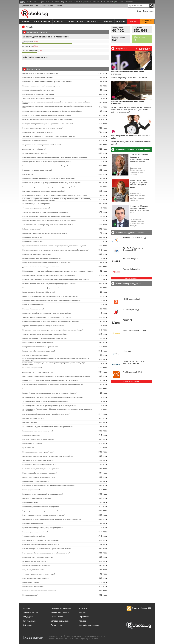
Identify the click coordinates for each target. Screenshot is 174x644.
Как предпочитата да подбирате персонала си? (40, 347)
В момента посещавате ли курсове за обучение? (41, 469)
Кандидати (92, 21)
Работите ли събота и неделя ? (34, 418)
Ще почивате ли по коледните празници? (38, 77)
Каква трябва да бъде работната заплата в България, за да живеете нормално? (52, 519)
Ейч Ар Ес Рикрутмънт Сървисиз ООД (133, 249)
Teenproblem (78, 2)
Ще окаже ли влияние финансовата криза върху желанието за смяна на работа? (52, 300)
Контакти (83, 608)
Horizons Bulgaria (131, 259)
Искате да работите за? (31, 490)
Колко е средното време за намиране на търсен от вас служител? (47, 162)
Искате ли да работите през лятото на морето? (40, 473)
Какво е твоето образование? (33, 587)
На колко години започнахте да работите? (38, 452)
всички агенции (131, 278)
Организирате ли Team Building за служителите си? (42, 258)
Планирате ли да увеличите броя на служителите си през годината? (48, 124)
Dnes (36, 2)
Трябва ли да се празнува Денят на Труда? (38, 460)
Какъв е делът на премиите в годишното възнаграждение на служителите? (50, 380)
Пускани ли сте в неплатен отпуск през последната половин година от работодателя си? (55, 250)
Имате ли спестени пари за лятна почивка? (38, 439)
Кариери (83, 621)
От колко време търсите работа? (35, 153)
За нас (59, 6)
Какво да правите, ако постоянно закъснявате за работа (131, 137)
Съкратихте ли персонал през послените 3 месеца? (42, 145)
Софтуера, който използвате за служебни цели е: (41, 545)
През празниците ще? (30, 502)
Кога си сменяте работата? (32, 389)
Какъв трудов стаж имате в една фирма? (38, 343)
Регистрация (148, 11)
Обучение (27, 625)
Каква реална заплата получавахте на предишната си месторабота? (48, 456)
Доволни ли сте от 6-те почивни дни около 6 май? (41, 267)
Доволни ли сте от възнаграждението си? (38, 372)
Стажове (59, 21)
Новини (121, 21)
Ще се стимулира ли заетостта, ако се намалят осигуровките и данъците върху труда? (55, 195)
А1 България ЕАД (131, 309)
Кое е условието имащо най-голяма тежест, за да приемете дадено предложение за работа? (56, 376)
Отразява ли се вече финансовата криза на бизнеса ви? (43, 326)
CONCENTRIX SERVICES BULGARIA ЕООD (134, 363)
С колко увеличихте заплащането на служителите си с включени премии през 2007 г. (54, 385)
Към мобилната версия (89, 625)
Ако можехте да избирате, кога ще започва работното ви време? (46, 414)
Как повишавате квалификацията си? (36, 481)
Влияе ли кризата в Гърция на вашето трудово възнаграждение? (47, 115)
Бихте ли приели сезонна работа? (35, 532)
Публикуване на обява (30, 6)
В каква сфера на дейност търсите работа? (39, 94)
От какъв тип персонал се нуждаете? (36, 208)
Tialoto (57, 2)
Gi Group (127, 351)
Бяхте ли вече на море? (31, 435)
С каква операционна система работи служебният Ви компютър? (47, 549)
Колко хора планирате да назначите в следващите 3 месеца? (45, 233)
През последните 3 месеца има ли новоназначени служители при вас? (49, 275)
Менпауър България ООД (134, 238)
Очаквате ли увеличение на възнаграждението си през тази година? (48, 120)
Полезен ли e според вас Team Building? (37, 254)
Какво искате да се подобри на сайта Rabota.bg (40, 73)
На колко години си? (30, 595)
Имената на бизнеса (60, 613)
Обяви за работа (41, 21)
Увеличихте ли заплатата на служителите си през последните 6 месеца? (49, 136)
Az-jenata (64, 2)
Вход (139, 11)
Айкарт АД (128, 320)
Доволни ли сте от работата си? (34, 149)
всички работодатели (131, 381)
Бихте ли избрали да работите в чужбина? (38, 90)
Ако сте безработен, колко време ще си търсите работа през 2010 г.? (48, 225)
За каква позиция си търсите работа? (36, 204)
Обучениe (107, 21)
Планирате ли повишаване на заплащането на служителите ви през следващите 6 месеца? (56, 279)
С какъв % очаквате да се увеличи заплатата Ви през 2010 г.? (45, 212)
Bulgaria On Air (44, 2)
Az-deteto (110, 2)
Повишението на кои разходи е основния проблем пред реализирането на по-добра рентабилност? (54, 364)
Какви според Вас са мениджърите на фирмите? (41, 507)
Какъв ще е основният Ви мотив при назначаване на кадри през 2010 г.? (49, 221)
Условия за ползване (60, 621)
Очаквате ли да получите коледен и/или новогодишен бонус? (45, 334)
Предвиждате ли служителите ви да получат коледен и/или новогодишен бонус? (53, 330)
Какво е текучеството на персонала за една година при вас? (45, 338)
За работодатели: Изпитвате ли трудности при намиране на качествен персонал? (53, 397)
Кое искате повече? (30, 423)
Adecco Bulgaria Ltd (132, 269)
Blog (117, 2)
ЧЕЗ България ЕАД (132, 299)
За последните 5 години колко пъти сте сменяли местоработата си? (48, 427)
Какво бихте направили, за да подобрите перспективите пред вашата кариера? (52, 183)
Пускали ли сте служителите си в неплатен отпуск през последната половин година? (54, 246)
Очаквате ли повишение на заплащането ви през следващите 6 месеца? (49, 284)
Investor (29, 2)
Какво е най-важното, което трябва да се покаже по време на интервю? (49, 178)
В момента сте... (28, 174)
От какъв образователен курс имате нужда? (39, 574)
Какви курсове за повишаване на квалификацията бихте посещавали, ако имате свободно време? (56, 103)
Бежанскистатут (147, 21)
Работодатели (75, 21)
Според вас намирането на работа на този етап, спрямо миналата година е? (51, 322)
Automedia (88, 2)
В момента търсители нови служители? (37, 170)
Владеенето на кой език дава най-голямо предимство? (43, 494)
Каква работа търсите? (31, 582)
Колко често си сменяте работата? (35, 141)
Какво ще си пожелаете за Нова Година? (37, 498)
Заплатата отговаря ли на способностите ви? (39, 477)
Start (122, 2)
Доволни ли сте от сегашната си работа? (38, 132)
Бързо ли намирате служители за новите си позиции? (43, 128)
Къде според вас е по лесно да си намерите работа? (42, 511)
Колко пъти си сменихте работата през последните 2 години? (45, 166)
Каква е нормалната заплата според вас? (38, 431)
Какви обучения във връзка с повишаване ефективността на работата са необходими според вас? (57, 107)
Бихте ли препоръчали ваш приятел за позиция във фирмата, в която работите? (53, 111)
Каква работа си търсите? (32, 444)
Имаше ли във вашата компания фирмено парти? (41, 288)
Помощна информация (61, 608)
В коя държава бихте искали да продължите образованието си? (46, 553)
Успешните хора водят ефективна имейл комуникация (127, 73)
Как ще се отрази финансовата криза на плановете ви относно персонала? (50, 296)
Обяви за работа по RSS (139, 608)
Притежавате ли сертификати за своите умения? (41, 540)
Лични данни (57, 625)
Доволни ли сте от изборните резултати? (38, 557)
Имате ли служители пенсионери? (35, 355)
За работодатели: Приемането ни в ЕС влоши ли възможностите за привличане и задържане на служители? (57, 410)
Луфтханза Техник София (134, 330)
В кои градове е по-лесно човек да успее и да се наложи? (44, 515)
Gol (52, 2)
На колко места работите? (32, 368)
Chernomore (129, 2)
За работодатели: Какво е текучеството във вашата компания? (46, 401)
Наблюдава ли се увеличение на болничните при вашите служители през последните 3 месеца (58, 271)
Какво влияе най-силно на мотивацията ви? (39, 351)
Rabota (103, 2)
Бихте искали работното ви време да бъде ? (39, 465)
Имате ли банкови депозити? (33, 305)
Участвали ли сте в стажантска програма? (38, 99)
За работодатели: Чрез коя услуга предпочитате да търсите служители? (49, 406)
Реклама (83, 613)
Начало (25, 21)
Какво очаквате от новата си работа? (36, 566)
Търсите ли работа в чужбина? (34, 536)
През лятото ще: (28, 448)
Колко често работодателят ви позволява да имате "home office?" (47, 82)
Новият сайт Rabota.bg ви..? (33, 237)
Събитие (133, 21)
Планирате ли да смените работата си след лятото (41, 86)
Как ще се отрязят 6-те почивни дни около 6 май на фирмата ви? (46, 263)
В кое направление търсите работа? (36, 578)
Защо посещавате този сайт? (33, 570)
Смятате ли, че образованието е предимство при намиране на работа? (49, 486)
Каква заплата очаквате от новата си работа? (39, 591)
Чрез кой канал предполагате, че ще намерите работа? (43, 528)
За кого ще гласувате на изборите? (35, 561)
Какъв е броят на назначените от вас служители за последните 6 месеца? (50, 393)
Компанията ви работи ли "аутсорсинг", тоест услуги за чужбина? (47, 313)
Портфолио (84, 617)
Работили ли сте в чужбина (33, 523)
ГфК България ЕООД (132, 372)
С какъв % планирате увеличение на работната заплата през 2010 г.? (48, 216)
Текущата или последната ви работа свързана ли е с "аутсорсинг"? (48, 317)
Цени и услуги (47, 6)
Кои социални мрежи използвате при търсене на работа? (44, 191)
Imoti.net (96, 2)
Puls (71, 2)
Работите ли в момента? (32, 229)
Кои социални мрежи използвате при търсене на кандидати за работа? (49, 187)
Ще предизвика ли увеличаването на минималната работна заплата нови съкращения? (55, 157)
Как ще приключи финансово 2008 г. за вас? (39, 292)
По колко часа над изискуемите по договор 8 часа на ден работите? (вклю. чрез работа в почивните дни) (56, 359)
